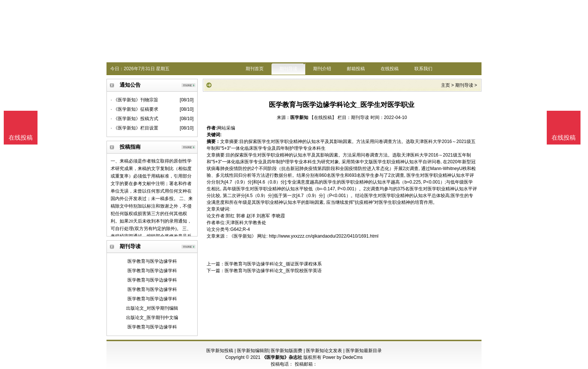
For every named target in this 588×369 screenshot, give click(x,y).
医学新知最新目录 (364, 351)
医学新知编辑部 (253, 351)
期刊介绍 (322, 69)
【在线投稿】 (323, 117)
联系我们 (423, 69)
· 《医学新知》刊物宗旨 (134, 100)
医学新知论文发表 (324, 351)
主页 (445, 85)
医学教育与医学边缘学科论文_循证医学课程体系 (273, 264)
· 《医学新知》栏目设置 (134, 128)
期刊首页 (255, 69)
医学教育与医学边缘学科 (152, 261)
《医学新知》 (243, 236)
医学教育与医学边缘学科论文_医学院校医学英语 (273, 271)
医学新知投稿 (220, 351)
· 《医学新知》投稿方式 (134, 119)
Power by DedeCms (343, 357)
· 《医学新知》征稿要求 (134, 109)
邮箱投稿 (356, 69)
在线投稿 (390, 69)
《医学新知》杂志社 (282, 357)
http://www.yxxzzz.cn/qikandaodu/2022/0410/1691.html (324, 236)
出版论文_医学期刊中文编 (152, 318)
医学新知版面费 (286, 351)
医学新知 (299, 117)
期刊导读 (288, 69)
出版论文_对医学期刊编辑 (152, 308)
